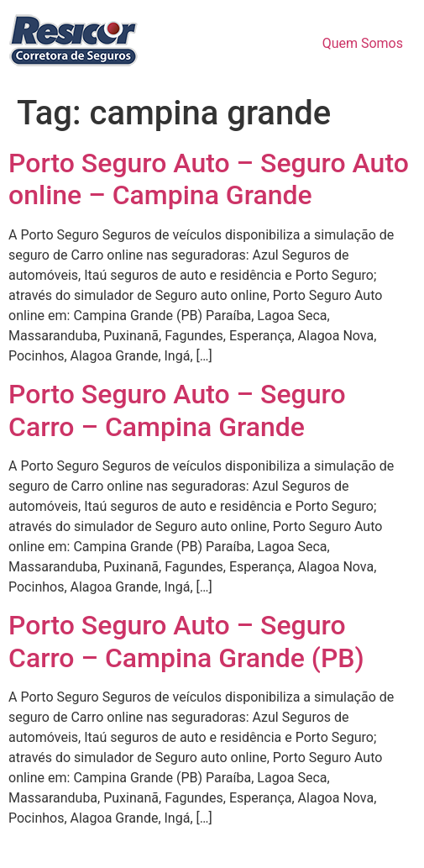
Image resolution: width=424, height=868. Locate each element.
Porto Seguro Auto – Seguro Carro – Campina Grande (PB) (186, 641)
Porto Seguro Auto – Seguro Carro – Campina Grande (177, 410)
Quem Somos (363, 43)
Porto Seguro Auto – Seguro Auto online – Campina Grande (209, 179)
